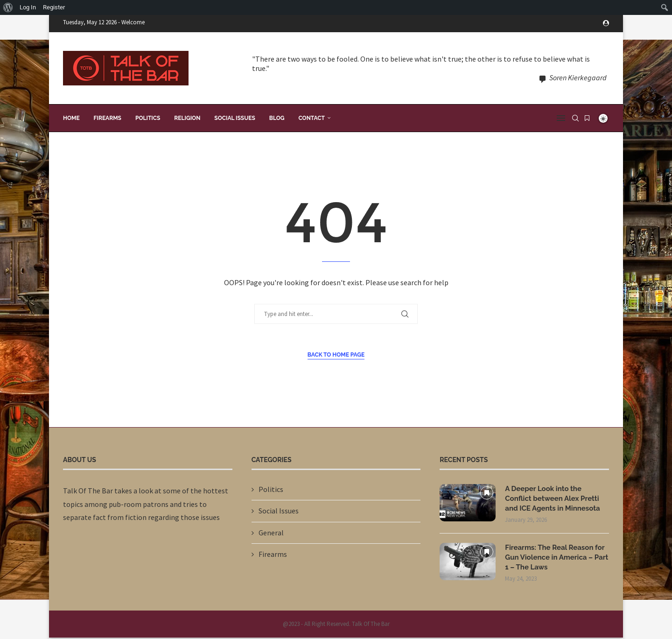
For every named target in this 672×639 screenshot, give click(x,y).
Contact (312, 116)
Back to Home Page (336, 352)
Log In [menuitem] (28, 7)
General (271, 530)
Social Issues (234, 116)
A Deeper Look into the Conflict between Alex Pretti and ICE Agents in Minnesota (556, 497)
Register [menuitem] (54, 7)
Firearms (108, 116)
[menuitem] (8, 7)
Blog (277, 116)
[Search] (575, 116)
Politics (148, 116)
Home (71, 116)
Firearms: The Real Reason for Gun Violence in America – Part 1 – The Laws (554, 558)
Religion (187, 116)
